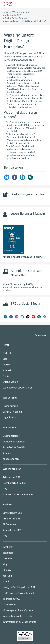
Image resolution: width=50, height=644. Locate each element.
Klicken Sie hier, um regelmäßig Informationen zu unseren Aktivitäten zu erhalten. (22, 287)
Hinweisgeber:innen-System (18, 610)
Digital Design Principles (17, 18)
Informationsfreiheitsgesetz (17, 616)
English (6, 376)
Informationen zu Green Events (19, 622)
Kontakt (7, 370)
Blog (5, 359)
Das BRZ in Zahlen (12, 412)
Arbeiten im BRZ (13, 15)
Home (6, 12)
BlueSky (7, 570)
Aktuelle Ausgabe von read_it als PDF (23, 257)
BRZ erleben (9, 524)
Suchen (42, 335)
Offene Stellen (10, 382)
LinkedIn (22, 177)
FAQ (5, 489)
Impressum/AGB (11, 599)
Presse (6, 365)
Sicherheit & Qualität (14, 447)
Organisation (10, 417)
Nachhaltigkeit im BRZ (14, 483)
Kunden (7, 453)
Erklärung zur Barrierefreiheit (18, 593)
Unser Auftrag (10, 406)
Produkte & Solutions (14, 442)
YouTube (7, 576)
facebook (8, 547)
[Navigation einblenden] (46, 4)
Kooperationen (11, 459)
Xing (30, 177)
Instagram (8, 553)
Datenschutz (9, 604)
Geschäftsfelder (11, 436)
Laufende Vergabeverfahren (18, 388)
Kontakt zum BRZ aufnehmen (18, 494)
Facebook (15, 177)
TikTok (6, 581)
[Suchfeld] (25, 335)
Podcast (7, 353)
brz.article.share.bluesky (7, 177)
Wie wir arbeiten (21, 12)
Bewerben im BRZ (12, 513)
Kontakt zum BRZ (12, 530)
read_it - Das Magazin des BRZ (19, 587)
